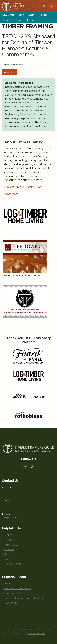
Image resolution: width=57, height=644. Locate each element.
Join (20, 20)
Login (31, 20)
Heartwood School (16, 593)
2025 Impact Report (14, 15)
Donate (9, 549)
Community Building (18, 588)
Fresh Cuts (9, 20)
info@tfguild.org (13, 517)
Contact (9, 559)
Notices (43, 15)
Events (32, 15)
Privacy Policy (14, 564)
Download (9, 72)
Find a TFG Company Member (24, 598)
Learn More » (12, 194)
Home (8, 535)
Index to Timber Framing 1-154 (23, 187)
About (9, 540)
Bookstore (11, 603)
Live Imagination (36, 634)
